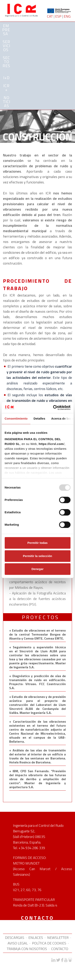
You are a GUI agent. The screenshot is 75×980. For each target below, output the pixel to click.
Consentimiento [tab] (16, 418)
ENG (67, 16)
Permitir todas (37, 543)
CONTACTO (60, 949)
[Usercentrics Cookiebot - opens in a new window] (53, 408)
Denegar (37, 569)
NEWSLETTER (58, 938)
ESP (58, 16)
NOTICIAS (6, 102)
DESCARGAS (15, 938)
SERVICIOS (6, 46)
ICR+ (6, 88)
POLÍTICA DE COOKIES (49, 943)
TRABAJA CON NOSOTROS (27, 949)
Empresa (6, 30)
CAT (50, 16)
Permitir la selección (38, 556)
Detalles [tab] (39, 418)
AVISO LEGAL (18, 943)
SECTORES (6, 62)
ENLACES (36, 938)
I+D (6, 78)
